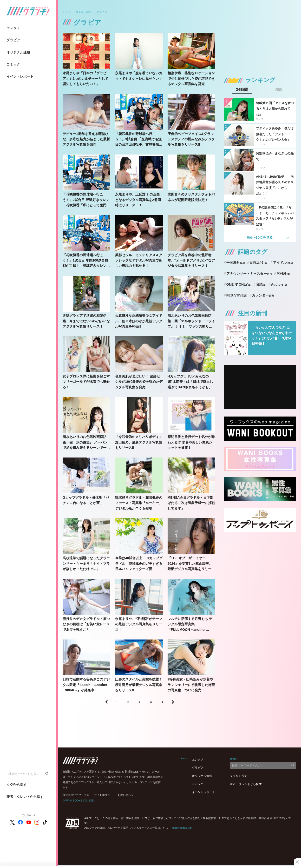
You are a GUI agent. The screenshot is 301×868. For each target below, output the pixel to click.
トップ (67, 12)
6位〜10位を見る (260, 237)
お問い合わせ (126, 795)
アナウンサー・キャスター (249, 274)
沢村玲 (283, 274)
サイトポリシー (103, 795)
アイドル (283, 262)
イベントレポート (20, 76)
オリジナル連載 (18, 52)
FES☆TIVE (237, 295)
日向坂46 (259, 262)
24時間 (242, 90)
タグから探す (17, 785)
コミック (13, 64)
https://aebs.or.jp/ (182, 828)
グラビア (13, 40)
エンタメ (13, 28)
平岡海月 (236, 262)
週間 (278, 90)
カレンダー (263, 295)
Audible (279, 284)
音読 (261, 284)
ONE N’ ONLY (239, 284)
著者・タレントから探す (25, 797)
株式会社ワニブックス (76, 795)
